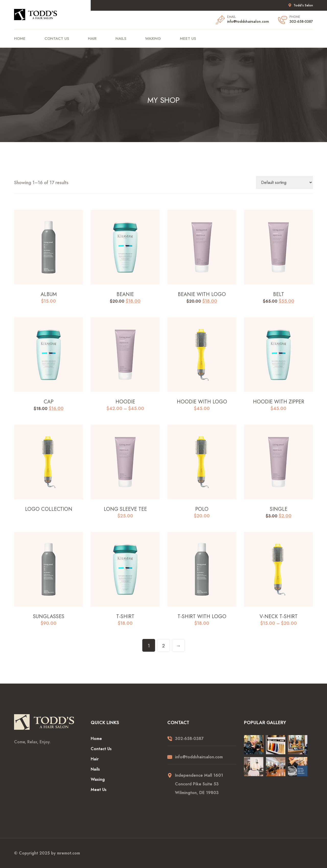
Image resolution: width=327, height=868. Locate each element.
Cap (49, 406)
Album (49, 299)
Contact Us (57, 39)
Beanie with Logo (202, 299)
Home (20, 39)
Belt (279, 299)
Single (279, 514)
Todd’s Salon (303, 5)
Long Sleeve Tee (125, 514)
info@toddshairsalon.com (248, 21)
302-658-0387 (301, 21)
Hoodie (125, 406)
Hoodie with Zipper (279, 406)
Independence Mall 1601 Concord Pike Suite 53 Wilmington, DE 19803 (199, 784)
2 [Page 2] (163, 646)
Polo (202, 514)
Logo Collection (49, 514)
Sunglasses (49, 621)
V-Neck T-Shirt (279, 621)
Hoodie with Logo (202, 406)
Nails (121, 39)
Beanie (125, 299)
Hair (92, 39)
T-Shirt (125, 621)
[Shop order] (284, 183)
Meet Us (188, 39)
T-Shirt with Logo (202, 621)
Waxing (153, 39)
